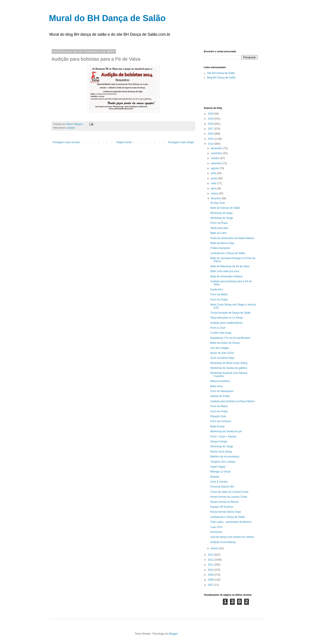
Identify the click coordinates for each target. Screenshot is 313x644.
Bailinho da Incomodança (225, 457)
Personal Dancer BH (222, 487)
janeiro (215, 548)
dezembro (217, 148)
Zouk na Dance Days (222, 358)
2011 (211, 565)
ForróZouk (216, 532)
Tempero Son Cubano (223, 462)
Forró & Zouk (218, 328)
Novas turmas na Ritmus (224, 502)
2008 (211, 580)
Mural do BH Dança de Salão (107, 18)
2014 (211, 144)
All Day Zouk (217, 203)
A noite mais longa (221, 333)
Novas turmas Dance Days (226, 512)
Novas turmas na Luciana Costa (229, 497)
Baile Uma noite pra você (225, 271)
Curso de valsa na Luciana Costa (229, 492)
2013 (211, 555)
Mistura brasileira (220, 381)
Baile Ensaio (217, 426)
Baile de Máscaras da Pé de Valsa (230, 266)
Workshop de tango (221, 213)
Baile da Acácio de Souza (225, 343)
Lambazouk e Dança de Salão (227, 517)
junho (214, 178)
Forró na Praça (219, 223)
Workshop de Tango (222, 218)
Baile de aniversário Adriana (226, 276)
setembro (217, 163)
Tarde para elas (219, 228)
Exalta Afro (216, 290)
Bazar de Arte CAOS (222, 353)
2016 (211, 134)
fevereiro (216, 198)
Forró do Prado (219, 300)
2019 (211, 119)
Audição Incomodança (223, 542)
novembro (217, 153)
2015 (211, 139)
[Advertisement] (254, 93)
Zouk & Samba (219, 482)
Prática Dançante (220, 248)
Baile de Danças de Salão (225, 208)
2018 (211, 124)
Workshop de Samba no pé (226, 431)
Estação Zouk (218, 416)
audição (71, 128)
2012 (211, 560)
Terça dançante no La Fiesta (226, 318)
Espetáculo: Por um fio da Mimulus (230, 338)
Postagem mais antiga (181, 142)
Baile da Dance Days (222, 243)
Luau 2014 (216, 527)
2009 (211, 575)
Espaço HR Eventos (222, 507)
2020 (211, 114)
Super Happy (218, 467)
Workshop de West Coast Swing (229, 363)
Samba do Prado (220, 396)
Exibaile (215, 477)
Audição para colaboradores (226, 323)
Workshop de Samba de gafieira (229, 368)
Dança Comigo (219, 442)
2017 (211, 129)
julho (214, 173)
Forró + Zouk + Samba (223, 437)
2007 (211, 585)
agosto (215, 168)
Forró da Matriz (219, 294)
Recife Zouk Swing (221, 452)
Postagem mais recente (66, 142)
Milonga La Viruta (220, 472)
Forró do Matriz (219, 406)
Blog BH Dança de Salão (221, 78)
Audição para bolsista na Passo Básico (232, 401)
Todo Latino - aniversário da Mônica (231, 522)
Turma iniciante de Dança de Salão (230, 313)
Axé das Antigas (219, 348)
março (215, 193)
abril (214, 189)
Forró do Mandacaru (222, 391)
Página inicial (124, 142)
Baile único (217, 386)
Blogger (173, 634)
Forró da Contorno (221, 421)
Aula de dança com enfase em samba (232, 537)
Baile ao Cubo (218, 233)
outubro (216, 158)
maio (214, 183)
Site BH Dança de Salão (221, 73)
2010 (211, 570)
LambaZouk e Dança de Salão (228, 253)
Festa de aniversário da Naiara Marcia (232, 238)
